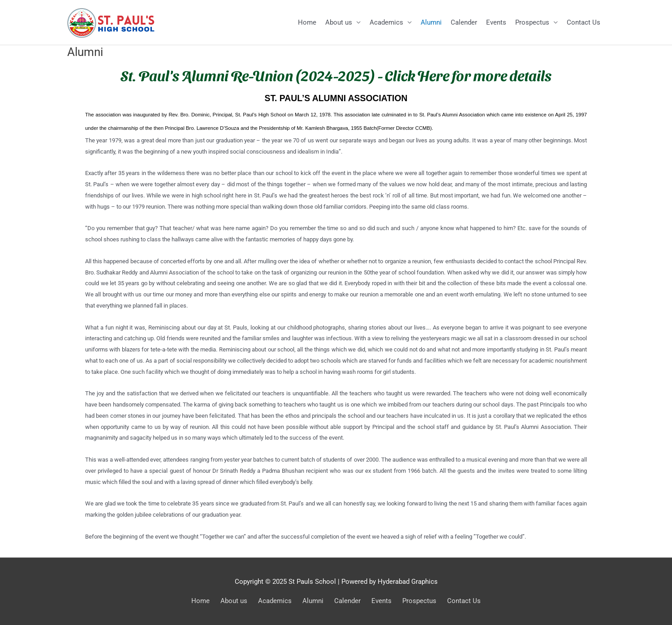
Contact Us (584, 22)
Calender (464, 22)
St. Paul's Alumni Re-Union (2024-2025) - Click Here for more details (336, 75)
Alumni (431, 22)
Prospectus (532, 22)
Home (307, 22)
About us (339, 22)
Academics (386, 22)
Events (496, 22)
